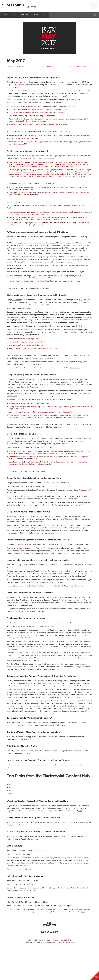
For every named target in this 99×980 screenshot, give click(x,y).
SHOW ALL (7, 15)
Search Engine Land (51, 525)
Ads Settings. (75, 368)
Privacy (49, 940)
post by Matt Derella (16, 689)
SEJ (28, 496)
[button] (94, 5)
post (12, 571)
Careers (55, 940)
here (40, 522)
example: (28, 308)
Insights (69, 940)
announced (18, 82)
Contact (62, 940)
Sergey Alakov (24, 544)
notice (9, 239)
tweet (17, 486)
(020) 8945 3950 (49, 932)
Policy (61, 600)
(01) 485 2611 (50, 925)
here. (66, 725)
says (34, 170)
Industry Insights (50, 66)
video (19, 471)
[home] (19, 8)
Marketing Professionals (81, 66)
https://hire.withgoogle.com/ (80, 490)
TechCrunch (36, 586)
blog (25, 330)
